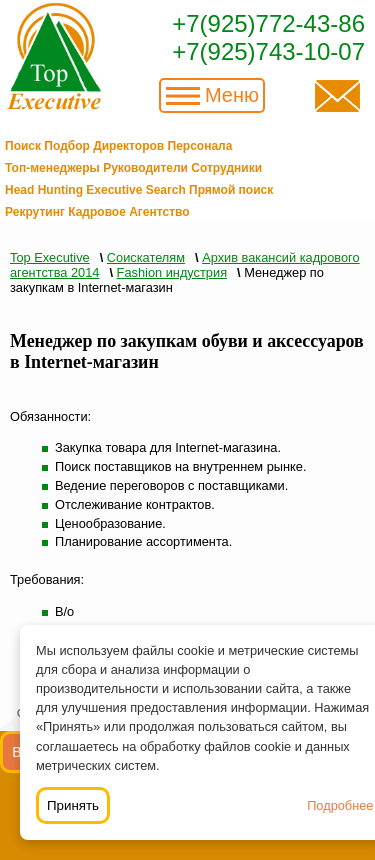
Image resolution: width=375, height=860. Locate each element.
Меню (232, 95)
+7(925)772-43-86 (268, 23)
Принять (73, 805)
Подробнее (340, 805)
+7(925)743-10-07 (268, 51)
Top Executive (50, 257)
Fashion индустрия (172, 272)
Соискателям (146, 257)
